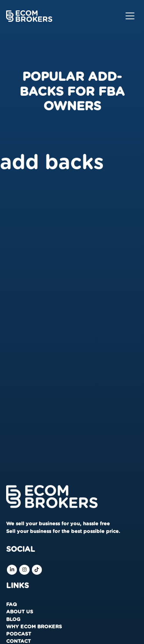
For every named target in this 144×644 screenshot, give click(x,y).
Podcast (19, 634)
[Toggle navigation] (130, 16)
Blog (13, 620)
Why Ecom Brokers (34, 627)
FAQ (12, 605)
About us (20, 612)
